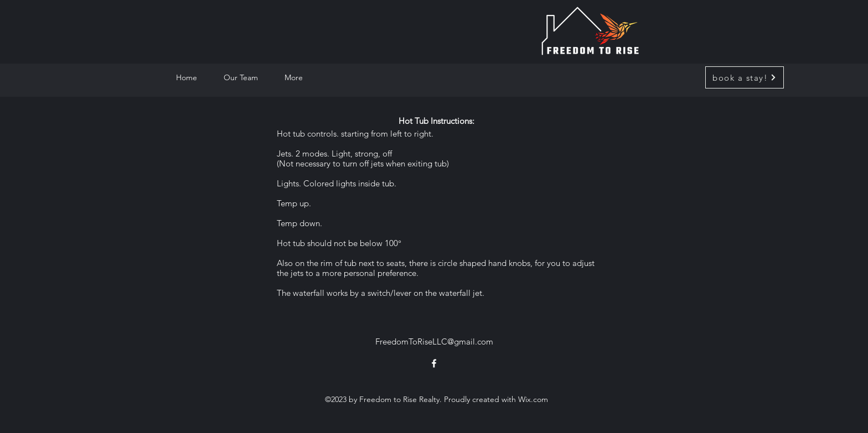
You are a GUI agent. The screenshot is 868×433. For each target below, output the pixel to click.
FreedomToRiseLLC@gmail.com (434, 341)
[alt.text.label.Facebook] (434, 363)
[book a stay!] (745, 77)
